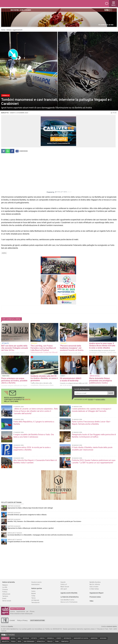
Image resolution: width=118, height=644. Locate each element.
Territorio (5, 596)
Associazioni (35, 584)
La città (5, 587)
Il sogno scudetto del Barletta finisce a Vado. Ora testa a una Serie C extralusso (34, 436)
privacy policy (100, 399)
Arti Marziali (35, 600)
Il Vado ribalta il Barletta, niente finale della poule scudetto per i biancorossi (92, 449)
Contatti (12, 620)
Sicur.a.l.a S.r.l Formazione (69, 602)
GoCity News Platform (37, 620)
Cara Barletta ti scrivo (67, 600)
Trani (57, 641)
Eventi (4, 598)
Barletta (5, 638)
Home (3, 30)
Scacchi (63, 582)
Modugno (103, 638)
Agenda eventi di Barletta (69, 593)
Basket (34, 593)
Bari (19, 638)
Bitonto (34, 638)
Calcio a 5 (64, 584)
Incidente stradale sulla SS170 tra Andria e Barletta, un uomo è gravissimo (44, 378)
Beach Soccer (65, 587)
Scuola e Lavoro (36, 582)
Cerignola (50, 638)
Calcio (33, 591)
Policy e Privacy (22, 620)
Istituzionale (6, 594)
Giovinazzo (68, 638)
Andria (13, 638)
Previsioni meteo (95, 597)
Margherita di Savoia (81, 638)
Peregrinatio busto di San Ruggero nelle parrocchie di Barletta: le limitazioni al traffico (94, 436)
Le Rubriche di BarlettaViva (70, 597)
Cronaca (5, 589)
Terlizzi (50, 641)
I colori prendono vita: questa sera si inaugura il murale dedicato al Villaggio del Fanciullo (92, 410)
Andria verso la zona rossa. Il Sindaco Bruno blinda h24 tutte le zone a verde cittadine (102, 346)
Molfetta (5, 641)
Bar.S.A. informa (95, 584)
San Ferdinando (29, 641)
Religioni (5, 585)
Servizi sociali (7, 601)
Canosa (42, 638)
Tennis (33, 598)
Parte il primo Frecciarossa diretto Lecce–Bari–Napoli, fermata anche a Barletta (91, 423)
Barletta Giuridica (95, 582)
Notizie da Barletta (9, 582)
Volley (33, 596)
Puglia (13, 641)
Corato (59, 638)
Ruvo (20, 641)
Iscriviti (111, 393)
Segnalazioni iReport (96, 593)
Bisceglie (26, 638)
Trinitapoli (65, 641)
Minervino (94, 638)
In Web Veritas (94, 589)
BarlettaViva (13, 4)
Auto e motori (94, 587)
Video (91, 601)
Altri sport (64, 589)
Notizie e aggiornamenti (14, 30)
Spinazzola (41, 641)
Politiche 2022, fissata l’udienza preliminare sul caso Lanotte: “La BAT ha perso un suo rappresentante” (94, 461)
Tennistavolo (35, 602)
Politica (5, 592)
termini (91, 399)
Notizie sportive (37, 588)
